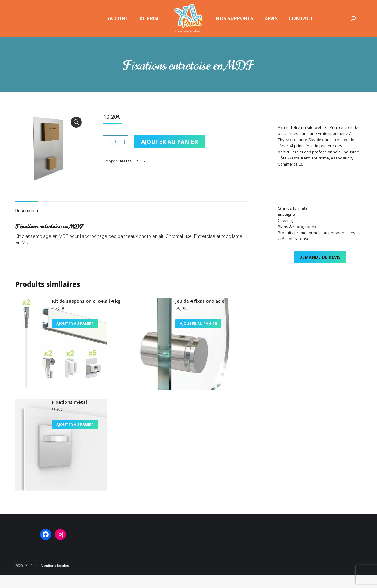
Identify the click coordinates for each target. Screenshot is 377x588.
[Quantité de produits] (115, 155)
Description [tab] (27, 223)
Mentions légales (55, 579)
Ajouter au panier (170, 155)
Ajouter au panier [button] (75, 337)
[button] (76, 135)
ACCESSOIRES (131, 174)
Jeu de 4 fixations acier (201, 314)
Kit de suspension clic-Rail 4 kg (86, 314)
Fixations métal (70, 415)
